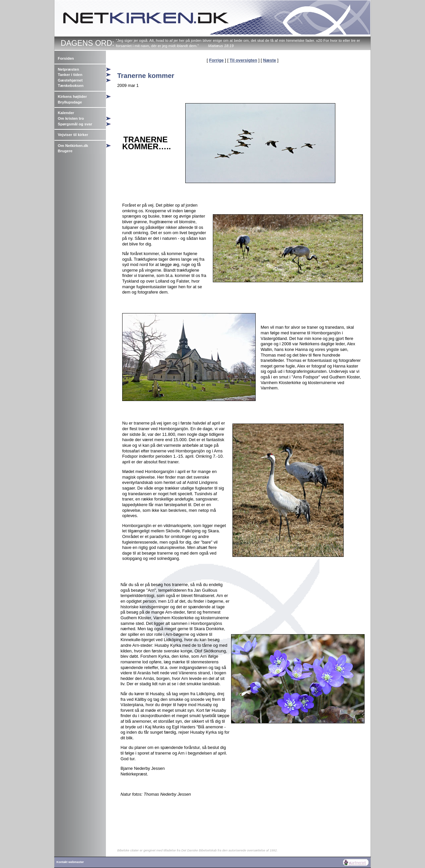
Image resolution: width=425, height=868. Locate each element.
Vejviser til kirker (73, 135)
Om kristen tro (71, 118)
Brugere (65, 151)
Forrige (216, 60)
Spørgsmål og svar (75, 124)
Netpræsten (68, 69)
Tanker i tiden (70, 75)
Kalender (66, 113)
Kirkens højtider (72, 97)
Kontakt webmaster (70, 862)
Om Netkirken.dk (73, 146)
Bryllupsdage (70, 102)
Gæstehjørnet (70, 80)
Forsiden (66, 58)
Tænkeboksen (71, 86)
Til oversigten (244, 60)
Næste (269, 60)
